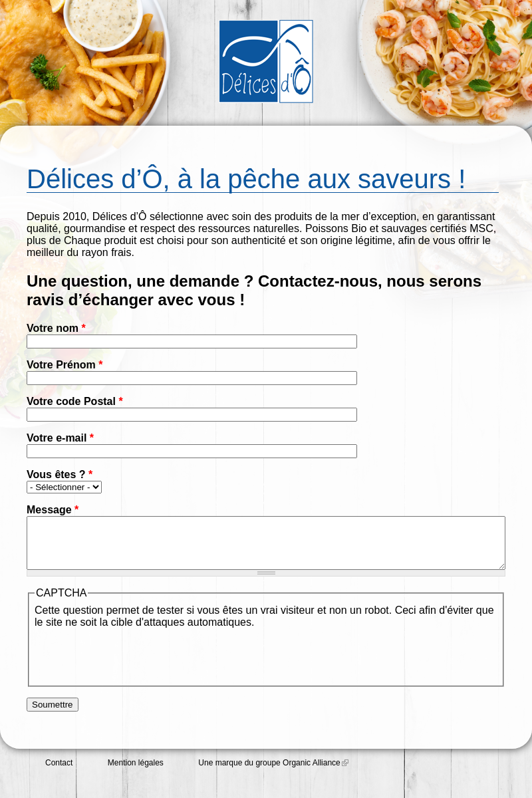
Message (53, 510)
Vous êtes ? (60, 474)
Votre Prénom (65, 365)
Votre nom (56, 328)
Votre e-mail (60, 438)
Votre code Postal (75, 401)
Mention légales (136, 773)
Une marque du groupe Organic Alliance (273, 773)
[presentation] (136, 664)
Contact (59, 773)
